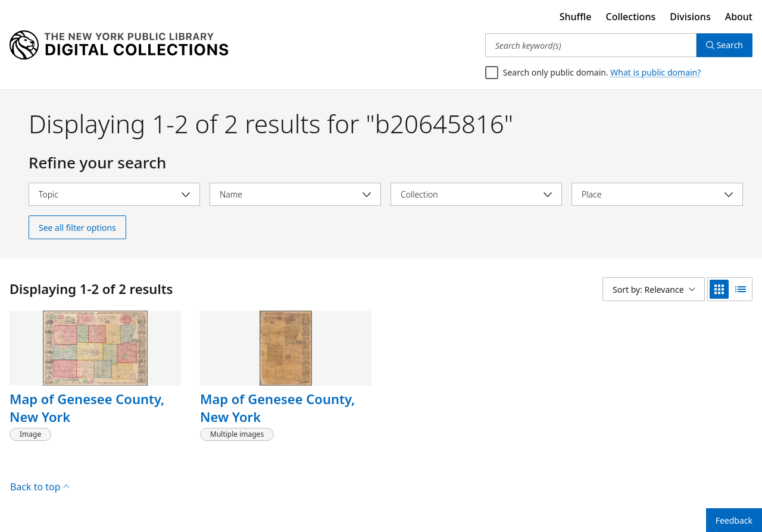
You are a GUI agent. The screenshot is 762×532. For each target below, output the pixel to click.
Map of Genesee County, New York (87, 408)
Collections (631, 17)
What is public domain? (655, 72)
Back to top (40, 487)
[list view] (741, 289)
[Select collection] (476, 194)
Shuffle (576, 17)
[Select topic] (114, 194)
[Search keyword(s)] (591, 45)
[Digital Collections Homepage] (119, 45)
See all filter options (77, 228)
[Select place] (657, 194)
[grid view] (719, 289)
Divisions (690, 17)
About (739, 17)
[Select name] (295, 194)
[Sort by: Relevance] (654, 289)
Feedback (734, 520)
